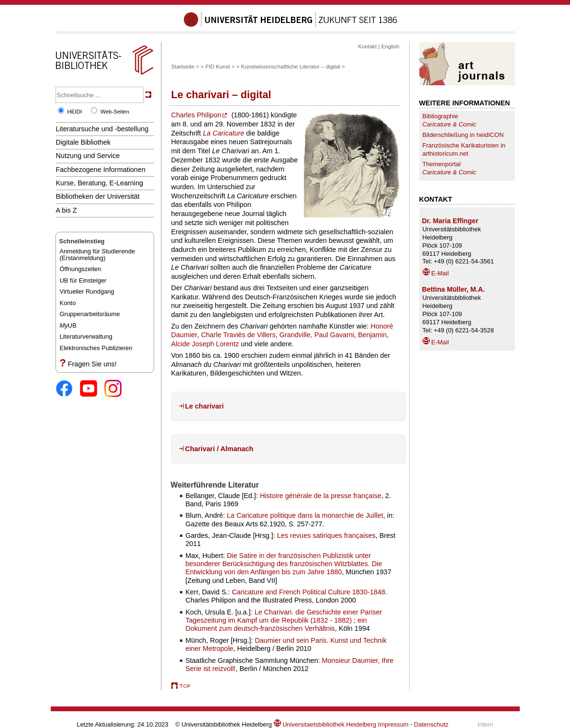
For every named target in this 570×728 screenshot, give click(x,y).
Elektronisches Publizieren (96, 348)
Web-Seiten (115, 112)
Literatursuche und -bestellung (102, 129)
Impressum (393, 724)
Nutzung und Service (88, 156)
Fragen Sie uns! (92, 364)
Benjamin (372, 335)
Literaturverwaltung (86, 336)
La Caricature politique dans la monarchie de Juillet (305, 515)
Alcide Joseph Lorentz (205, 344)
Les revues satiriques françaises (326, 535)
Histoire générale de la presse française (321, 496)
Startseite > (185, 67)
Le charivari (205, 406)
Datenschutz (431, 724)
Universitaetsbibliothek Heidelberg (325, 724)
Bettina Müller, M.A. (453, 289)
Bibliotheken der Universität (98, 196)
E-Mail (436, 273)
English (391, 46)
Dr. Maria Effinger (450, 221)
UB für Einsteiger (83, 280)
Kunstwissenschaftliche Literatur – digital (290, 67)
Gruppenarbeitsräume (90, 314)
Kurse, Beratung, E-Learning (100, 183)
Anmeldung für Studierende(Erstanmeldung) (98, 255)
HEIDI (75, 112)
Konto (68, 303)
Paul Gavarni (334, 335)
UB (68, 325)
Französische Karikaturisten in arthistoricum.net (464, 149)
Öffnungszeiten (81, 269)
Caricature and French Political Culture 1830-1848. (309, 592)
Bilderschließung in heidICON (463, 135)
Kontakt (367, 46)
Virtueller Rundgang (87, 291)
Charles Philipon (196, 115)
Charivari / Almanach (219, 449)
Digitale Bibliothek (84, 142)
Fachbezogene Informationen (101, 170)
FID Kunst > (220, 67)
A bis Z (67, 210)
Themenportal (449, 168)
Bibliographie (449, 120)
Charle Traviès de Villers (238, 335)
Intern (486, 724)
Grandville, (297, 335)
